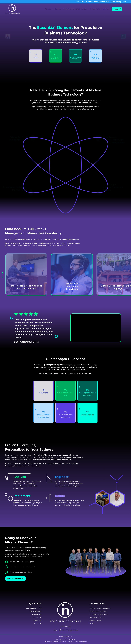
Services (85, 9)
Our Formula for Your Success (71, 9)
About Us (49, 9)
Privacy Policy (49, 642)
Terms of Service (61, 642)
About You (58, 9)
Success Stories (95, 9)
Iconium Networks (65, 636)
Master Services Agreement (77, 642)
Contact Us (105, 9)
